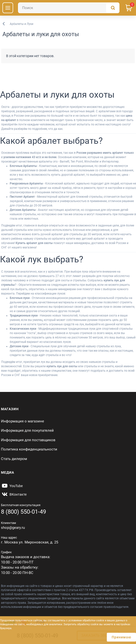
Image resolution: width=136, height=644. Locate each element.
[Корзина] (129, 8)
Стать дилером (14, 459)
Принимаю (121, 637)
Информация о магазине (23, 421)
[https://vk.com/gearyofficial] (14, 494)
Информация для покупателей (27, 430)
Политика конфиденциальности (29, 449)
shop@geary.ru (13, 528)
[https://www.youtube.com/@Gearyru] (12, 486)
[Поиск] (69, 8)
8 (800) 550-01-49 (23, 512)
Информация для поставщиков (28, 440)
